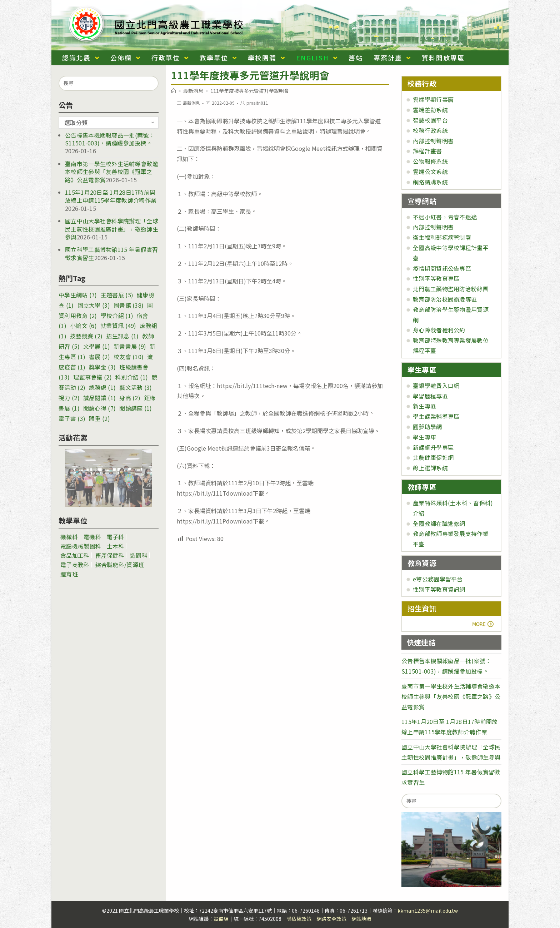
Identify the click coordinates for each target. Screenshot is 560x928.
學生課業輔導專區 (436, 416)
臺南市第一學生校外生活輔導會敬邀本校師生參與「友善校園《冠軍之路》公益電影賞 (112, 172)
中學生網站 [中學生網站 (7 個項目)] (78, 295)
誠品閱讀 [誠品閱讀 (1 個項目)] (99, 398)
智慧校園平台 (430, 120)
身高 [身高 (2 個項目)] (130, 398)
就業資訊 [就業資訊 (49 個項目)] (118, 326)
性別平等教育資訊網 (439, 589)
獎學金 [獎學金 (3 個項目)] (102, 367)
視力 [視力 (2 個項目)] (69, 398)
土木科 (116, 546)
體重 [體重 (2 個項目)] (99, 418)
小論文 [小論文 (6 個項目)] (83, 326)
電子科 (116, 537)
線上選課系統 (430, 468)
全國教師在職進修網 (439, 523)
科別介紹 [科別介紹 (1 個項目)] (132, 377)
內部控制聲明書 (433, 141)
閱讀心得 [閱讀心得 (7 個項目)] (99, 408)
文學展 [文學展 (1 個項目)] (97, 346)
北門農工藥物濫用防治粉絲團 (451, 289)
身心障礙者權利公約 (439, 330)
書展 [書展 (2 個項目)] (99, 357)
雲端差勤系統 (430, 110)
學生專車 (424, 437)
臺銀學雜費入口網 (436, 386)
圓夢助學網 (427, 427)
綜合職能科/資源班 (120, 565)
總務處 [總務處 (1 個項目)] (102, 387)
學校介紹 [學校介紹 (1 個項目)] (117, 316)
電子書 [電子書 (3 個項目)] (72, 418)
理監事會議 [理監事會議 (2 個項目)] (92, 377)
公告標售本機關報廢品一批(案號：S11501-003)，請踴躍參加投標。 (110, 139)
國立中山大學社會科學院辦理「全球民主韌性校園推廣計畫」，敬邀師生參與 (112, 229)
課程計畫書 (427, 151)
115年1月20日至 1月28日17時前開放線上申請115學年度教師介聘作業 (111, 196)
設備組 (221, 919)
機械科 (69, 537)
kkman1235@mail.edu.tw (428, 910)
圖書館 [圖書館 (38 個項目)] (129, 305)
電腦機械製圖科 (81, 546)
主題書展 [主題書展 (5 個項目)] (117, 295)
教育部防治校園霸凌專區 (445, 299)
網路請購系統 (430, 182)
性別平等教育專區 (436, 278)
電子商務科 (75, 565)
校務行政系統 (430, 130)
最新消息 (191, 103)
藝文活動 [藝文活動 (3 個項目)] (136, 387)
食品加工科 (75, 555)
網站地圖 (361, 919)
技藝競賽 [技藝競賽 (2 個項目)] (86, 336)
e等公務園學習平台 (438, 579)
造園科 (139, 555)
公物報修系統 (430, 161)
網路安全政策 (331, 919)
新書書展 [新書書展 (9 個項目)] (130, 346)
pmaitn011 (257, 103)
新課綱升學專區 (433, 447)
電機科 (92, 537)
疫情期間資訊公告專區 (442, 268)
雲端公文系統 (430, 172)
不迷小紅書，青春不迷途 (445, 217)
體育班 (69, 574)
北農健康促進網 (433, 457)
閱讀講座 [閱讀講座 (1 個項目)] (136, 408)
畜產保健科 (110, 555)
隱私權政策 (299, 919)
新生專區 (424, 406)
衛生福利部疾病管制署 (442, 237)
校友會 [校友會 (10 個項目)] (129, 357)
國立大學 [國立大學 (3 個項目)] (94, 305)
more (427, 624)
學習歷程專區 (430, 396)
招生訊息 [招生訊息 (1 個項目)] (122, 336)
